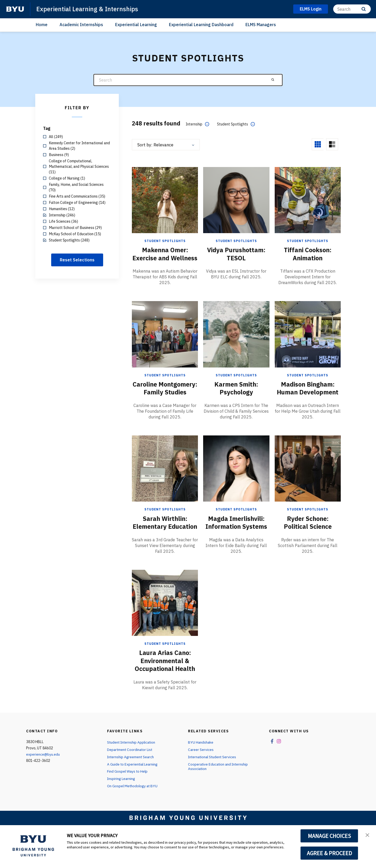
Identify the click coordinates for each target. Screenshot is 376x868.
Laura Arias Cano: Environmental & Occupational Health (165, 683)
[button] (367, 835)
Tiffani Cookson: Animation (308, 254)
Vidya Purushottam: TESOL (236, 254)
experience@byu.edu (43, 777)
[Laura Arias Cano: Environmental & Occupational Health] (165, 625)
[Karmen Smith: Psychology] (236, 342)
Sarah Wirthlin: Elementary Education (165, 542)
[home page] (15, 9)
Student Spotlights (165, 241)
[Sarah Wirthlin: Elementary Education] (165, 484)
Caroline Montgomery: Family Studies (165, 400)
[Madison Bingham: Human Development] (308, 342)
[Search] (352, 9)
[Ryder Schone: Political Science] (308, 484)
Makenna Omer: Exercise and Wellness (165, 258)
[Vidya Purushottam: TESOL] (236, 200)
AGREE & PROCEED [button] (329, 853)
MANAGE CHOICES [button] (329, 836)
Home (42, 25)
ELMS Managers (261, 25)
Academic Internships (81, 25)
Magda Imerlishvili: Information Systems (236, 538)
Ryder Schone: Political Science (308, 538)
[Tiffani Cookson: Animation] (308, 200)
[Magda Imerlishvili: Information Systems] (236, 484)
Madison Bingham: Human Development (308, 396)
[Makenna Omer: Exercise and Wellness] (165, 200)
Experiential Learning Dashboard (201, 25)
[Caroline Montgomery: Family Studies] (165, 342)
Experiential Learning (136, 25)
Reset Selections (77, 260)
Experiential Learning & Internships (88, 9)
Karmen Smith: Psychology (236, 396)
